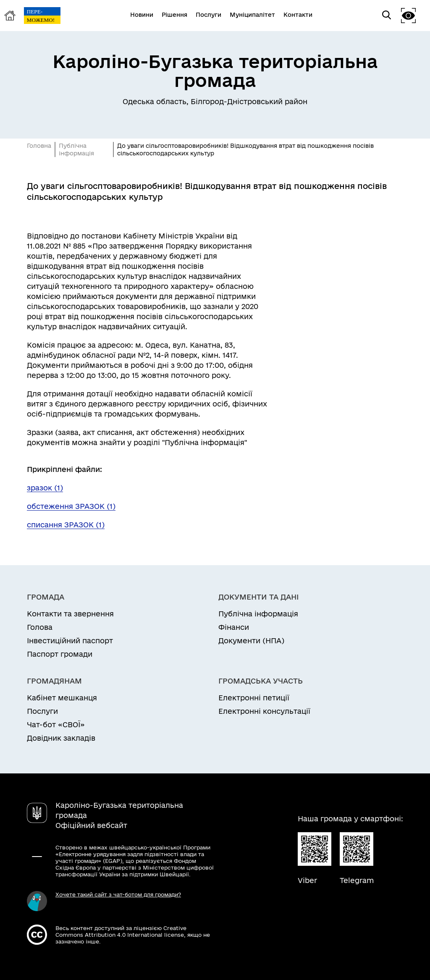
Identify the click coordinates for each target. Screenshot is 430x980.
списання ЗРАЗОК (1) (66, 525)
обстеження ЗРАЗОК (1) (71, 506)
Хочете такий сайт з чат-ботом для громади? (118, 894)
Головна (39, 146)
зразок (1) (45, 488)
